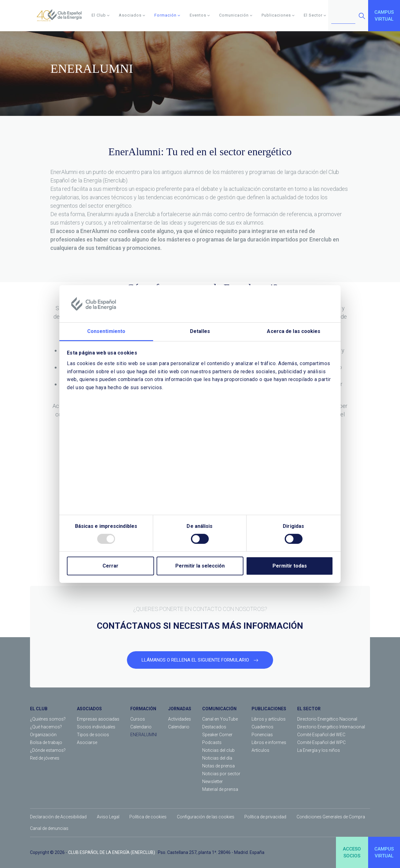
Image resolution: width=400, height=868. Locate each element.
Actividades (180, 719)
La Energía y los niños (319, 750)
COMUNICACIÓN (219, 709)
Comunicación (236, 15)
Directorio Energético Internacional (331, 727)
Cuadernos (262, 727)
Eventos (200, 15)
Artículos (260, 750)
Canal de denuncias (49, 828)
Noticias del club (218, 750)
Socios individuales (96, 727)
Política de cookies (148, 817)
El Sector (315, 15)
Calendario (141, 727)
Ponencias (262, 735)
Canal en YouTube (220, 719)
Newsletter (212, 781)
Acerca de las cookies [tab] (294, 332)
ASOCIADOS (89, 709)
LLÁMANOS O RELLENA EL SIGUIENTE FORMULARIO (200, 660)
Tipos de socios (93, 735)
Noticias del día (217, 758)
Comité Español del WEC (321, 735)
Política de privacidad (265, 817)
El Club (101, 15)
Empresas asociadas (98, 719)
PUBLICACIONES (269, 709)
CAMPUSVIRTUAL (384, 16)
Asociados (132, 15)
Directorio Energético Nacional (327, 719)
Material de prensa (220, 789)
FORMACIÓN (143, 709)
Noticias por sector (221, 774)
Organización (43, 735)
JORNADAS (180, 709)
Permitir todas (290, 566)
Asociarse (87, 742)
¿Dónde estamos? (48, 750)
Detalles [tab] (200, 332)
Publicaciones (278, 15)
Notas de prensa (218, 766)
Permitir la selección (200, 566)
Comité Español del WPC (321, 742)
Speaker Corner (217, 735)
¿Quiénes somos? (48, 719)
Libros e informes (269, 742)
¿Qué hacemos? (46, 727)
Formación (167, 15)
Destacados (214, 727)
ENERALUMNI (144, 735)
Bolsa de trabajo (46, 742)
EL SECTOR (309, 709)
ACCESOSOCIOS (352, 853)
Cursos (138, 719)
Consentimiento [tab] (106, 332)
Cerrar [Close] (110, 566)
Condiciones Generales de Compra (331, 817)
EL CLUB (39, 709)
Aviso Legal (108, 817)
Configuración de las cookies (206, 817)
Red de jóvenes (45, 758)
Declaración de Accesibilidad (58, 817)
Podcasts (212, 742)
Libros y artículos (269, 719)
